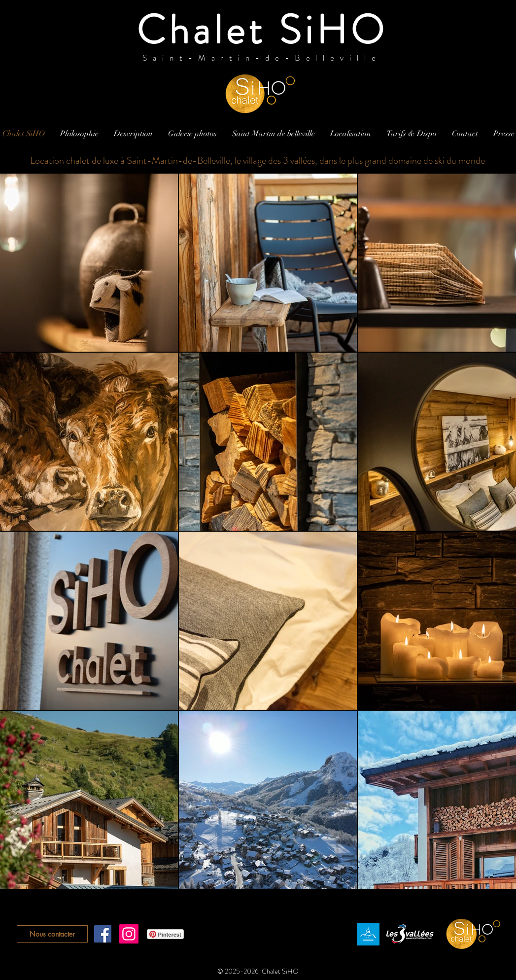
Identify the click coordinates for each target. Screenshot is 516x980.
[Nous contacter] (52, 934)
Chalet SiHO (262, 30)
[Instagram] (129, 934)
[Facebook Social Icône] (103, 934)
